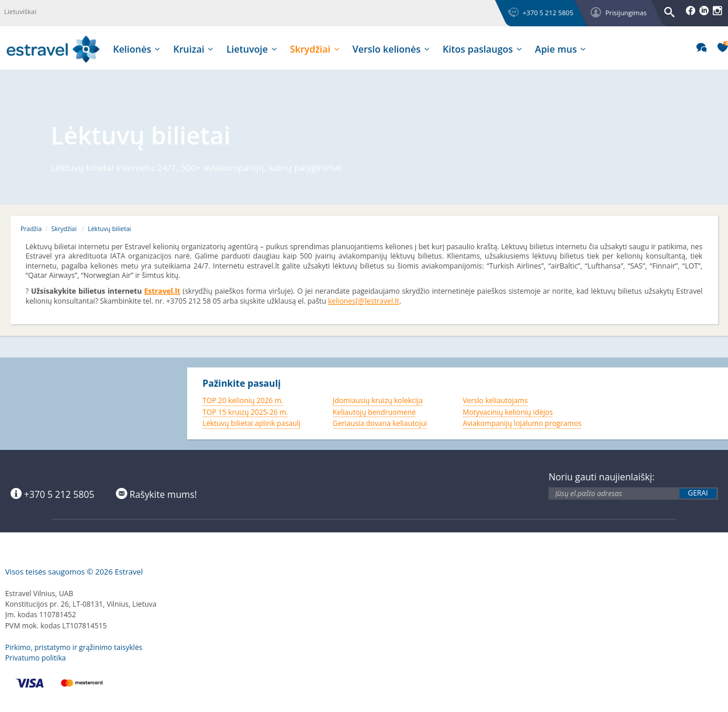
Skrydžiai (64, 229)
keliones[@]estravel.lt (364, 301)
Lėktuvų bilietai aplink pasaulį (251, 423)
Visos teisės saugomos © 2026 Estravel (74, 572)
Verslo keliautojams (495, 400)
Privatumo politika (36, 658)
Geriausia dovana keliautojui (380, 423)
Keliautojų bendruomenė (374, 412)
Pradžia (31, 229)
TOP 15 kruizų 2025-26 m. (245, 412)
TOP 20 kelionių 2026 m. (243, 400)
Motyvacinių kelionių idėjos (508, 412)
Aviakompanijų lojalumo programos (522, 423)
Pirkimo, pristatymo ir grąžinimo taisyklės (74, 647)
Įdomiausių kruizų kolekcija (378, 400)
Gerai (698, 493)
